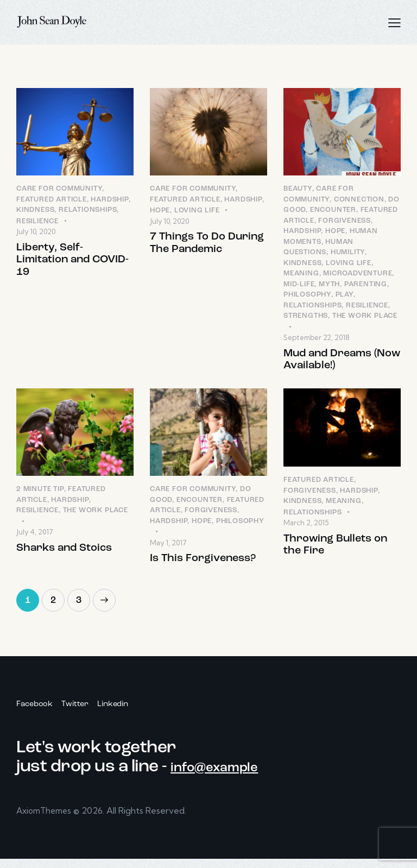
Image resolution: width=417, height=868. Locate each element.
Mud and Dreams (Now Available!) (342, 363)
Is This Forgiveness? (203, 565)
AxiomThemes (46, 820)
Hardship (109, 200)
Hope (160, 212)
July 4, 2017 (35, 538)
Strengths (306, 317)
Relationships (88, 211)
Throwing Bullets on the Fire (335, 553)
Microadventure (358, 275)
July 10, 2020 (36, 232)
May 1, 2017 (168, 549)
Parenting (366, 285)
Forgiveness (345, 221)
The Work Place (365, 317)
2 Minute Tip (40, 495)
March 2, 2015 (306, 529)
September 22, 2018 (317, 338)
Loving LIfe (197, 212)
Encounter (333, 211)
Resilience (37, 222)
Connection (359, 200)
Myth (329, 285)
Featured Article (52, 200)
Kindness (35, 211)
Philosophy (307, 296)
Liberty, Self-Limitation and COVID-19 (72, 264)
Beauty (298, 190)
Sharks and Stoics (64, 555)
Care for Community (59, 190)
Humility (348, 253)
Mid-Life (299, 285)
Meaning (301, 275)
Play (345, 296)
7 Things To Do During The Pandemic (207, 246)
